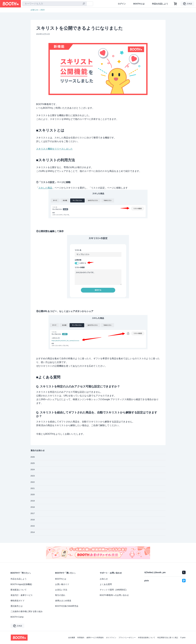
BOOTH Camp (17, 617)
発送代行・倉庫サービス (22, 595)
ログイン (122, 4)
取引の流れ (60, 595)
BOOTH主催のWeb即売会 (67, 606)
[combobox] (54, 4)
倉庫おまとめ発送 (63, 601)
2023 (42, 10)
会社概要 (72, 638)
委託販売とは (17, 606)
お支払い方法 (61, 590)
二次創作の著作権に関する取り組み (27, 611)
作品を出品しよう (160, 4)
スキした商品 (45, 188)
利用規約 (81, 638)
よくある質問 (106, 584)
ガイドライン (111, 638)
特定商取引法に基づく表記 (168, 638)
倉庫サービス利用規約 (95, 638)
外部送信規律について (147, 638)
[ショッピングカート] (175, 4)
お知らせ (34, 10)
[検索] (84, 4)
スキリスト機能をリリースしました (54, 149)
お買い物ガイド (62, 584)
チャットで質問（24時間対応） (114, 590)
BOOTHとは (139, 4)
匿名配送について (19, 590)
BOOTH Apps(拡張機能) (21, 584)
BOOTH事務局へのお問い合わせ (114, 595)
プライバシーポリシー (127, 638)
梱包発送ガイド (18, 601)
